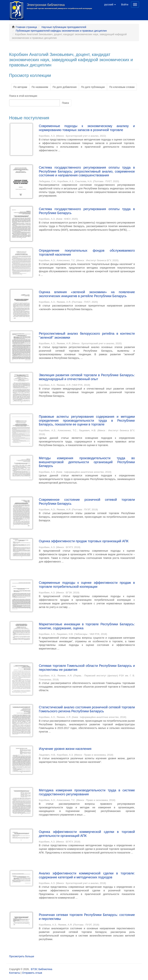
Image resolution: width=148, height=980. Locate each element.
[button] (110, 5)
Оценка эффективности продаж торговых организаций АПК (84, 541)
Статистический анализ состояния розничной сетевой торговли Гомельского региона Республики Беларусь (87, 709)
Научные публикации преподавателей (64, 27)
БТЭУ (34, 969)
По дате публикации (93, 87)
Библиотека (45, 969)
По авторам (20, 87)
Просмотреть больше (22, 956)
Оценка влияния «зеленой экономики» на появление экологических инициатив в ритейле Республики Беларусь (87, 294)
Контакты (15, 973)
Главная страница (26, 27)
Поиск (66, 103)
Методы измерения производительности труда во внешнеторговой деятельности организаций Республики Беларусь (87, 462)
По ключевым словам (122, 87)
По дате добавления (65, 87)
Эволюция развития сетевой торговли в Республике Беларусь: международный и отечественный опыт (87, 377)
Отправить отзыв (32, 973)
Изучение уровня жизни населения (65, 749)
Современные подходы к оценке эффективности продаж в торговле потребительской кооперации (87, 585)
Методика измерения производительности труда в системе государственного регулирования (87, 792)
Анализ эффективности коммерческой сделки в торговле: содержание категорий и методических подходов (87, 875)
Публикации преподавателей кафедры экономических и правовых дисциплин (61, 31)
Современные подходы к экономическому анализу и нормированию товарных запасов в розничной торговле (87, 128)
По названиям (40, 87)
